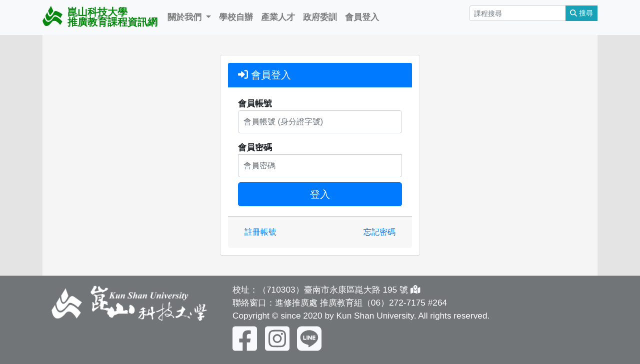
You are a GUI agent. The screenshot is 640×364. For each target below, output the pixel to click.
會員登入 (362, 17)
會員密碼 (255, 147)
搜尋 (581, 13)
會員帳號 (255, 103)
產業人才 (278, 17)
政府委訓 (320, 17)
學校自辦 (236, 17)
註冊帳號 (260, 232)
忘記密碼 (379, 232)
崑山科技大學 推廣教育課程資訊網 (100, 17)
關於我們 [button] (186, 17)
